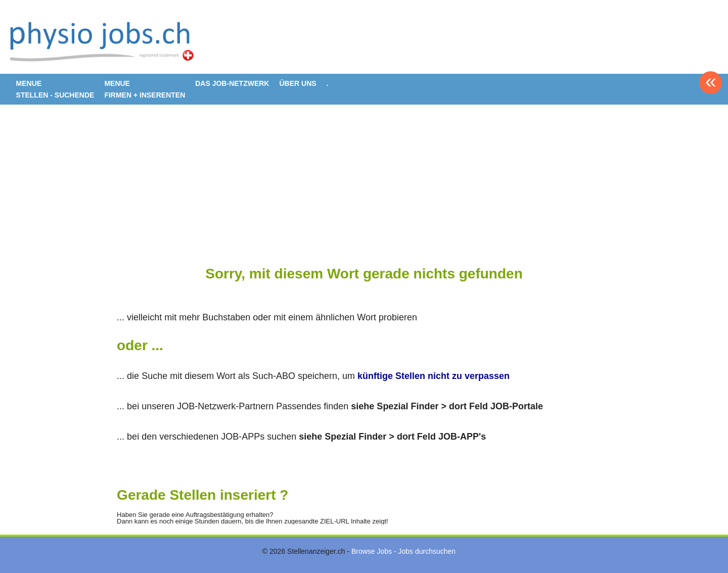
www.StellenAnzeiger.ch (105, 40)
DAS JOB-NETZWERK (232, 83)
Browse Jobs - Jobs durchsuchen (403, 551)
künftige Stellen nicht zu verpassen (434, 376)
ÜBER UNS (298, 83)
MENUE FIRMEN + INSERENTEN (145, 89)
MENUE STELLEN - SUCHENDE (55, 89)
